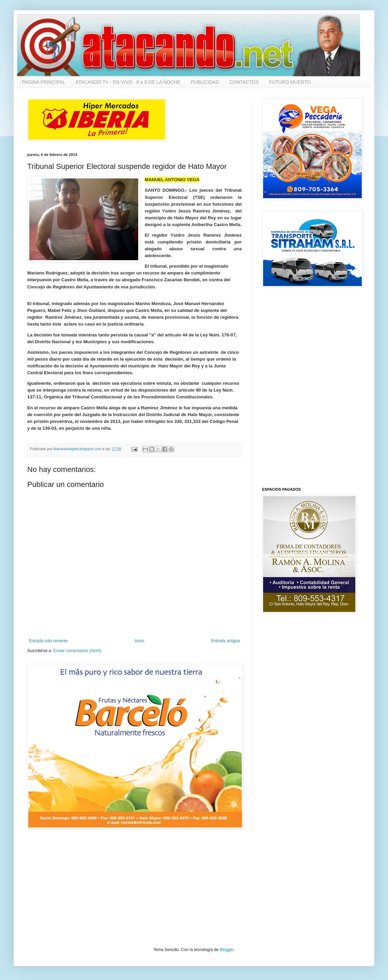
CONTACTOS (244, 82)
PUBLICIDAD (205, 82)
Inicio (140, 641)
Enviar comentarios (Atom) (77, 651)
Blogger (227, 950)
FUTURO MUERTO (290, 82)
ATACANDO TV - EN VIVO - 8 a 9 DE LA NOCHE (128, 82)
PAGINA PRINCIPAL (44, 82)
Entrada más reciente (48, 641)
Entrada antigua (225, 641)
